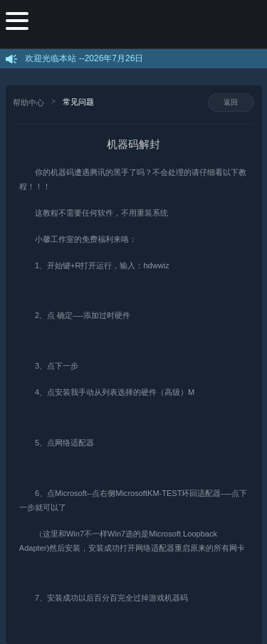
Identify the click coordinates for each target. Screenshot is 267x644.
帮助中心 (28, 102)
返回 (231, 102)
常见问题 (78, 102)
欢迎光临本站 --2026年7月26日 (84, 58)
